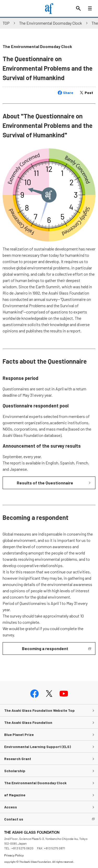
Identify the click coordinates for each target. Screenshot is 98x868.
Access (11, 807)
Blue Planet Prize (19, 734)
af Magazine (15, 795)
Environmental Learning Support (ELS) (38, 747)
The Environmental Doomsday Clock (51, 23)
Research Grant (18, 759)
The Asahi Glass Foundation (28, 722)
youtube (64, 694)
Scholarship (15, 771)
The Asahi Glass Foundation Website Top (39, 710)
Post (89, 93)
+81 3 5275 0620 (22, 848)
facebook (34, 694)
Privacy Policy (14, 855)
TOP (6, 23)
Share (68, 93)
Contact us (14, 819)
